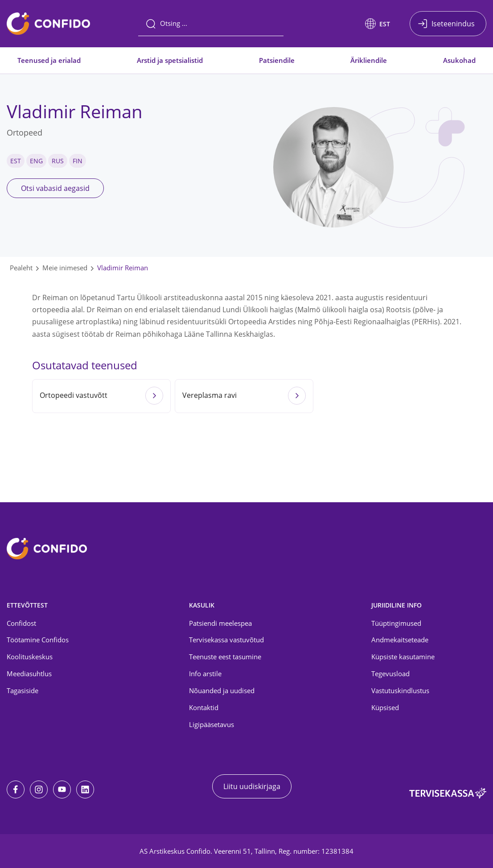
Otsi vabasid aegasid (55, 188)
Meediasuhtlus (29, 674)
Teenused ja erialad (49, 60)
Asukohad (459, 60)
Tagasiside (23, 690)
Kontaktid (204, 707)
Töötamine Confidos (38, 640)
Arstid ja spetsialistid (170, 60)
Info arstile (205, 674)
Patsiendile (277, 60)
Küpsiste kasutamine (403, 657)
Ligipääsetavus (212, 724)
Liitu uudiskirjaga (252, 786)
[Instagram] (39, 789)
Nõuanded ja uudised (222, 690)
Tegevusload (390, 674)
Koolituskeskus (30, 657)
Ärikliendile (369, 60)
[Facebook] (16, 789)
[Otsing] (211, 24)
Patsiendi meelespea (220, 623)
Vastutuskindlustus (400, 690)
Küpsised (385, 707)
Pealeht (21, 268)
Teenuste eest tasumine (225, 657)
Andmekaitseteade (400, 640)
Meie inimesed (65, 268)
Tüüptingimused (396, 623)
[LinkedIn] (85, 789)
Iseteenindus (453, 24)
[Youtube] (62, 789)
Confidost (21, 623)
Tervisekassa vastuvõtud (226, 640)
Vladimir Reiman (123, 268)
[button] (378, 24)
